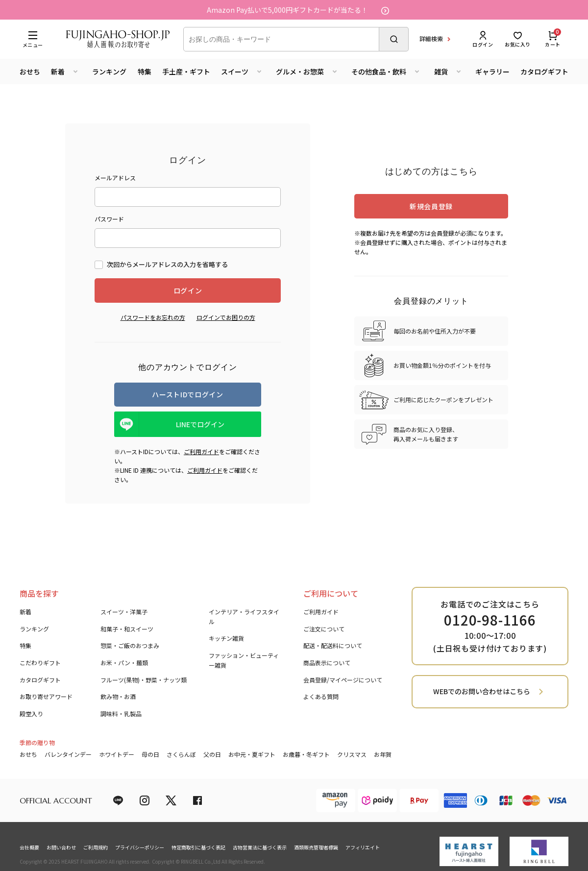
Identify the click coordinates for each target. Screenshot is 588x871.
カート (553, 39)
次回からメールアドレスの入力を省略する (167, 264)
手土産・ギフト (186, 72)
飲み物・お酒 (118, 696)
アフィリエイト (363, 847)
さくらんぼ (181, 754)
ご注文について (324, 629)
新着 (25, 612)
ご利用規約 (96, 847)
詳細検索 (431, 38)
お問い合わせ (61, 847)
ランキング (109, 72)
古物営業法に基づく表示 (260, 847)
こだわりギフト (40, 663)
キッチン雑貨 (226, 638)
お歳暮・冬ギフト (306, 754)
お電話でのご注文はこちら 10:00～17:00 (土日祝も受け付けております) (490, 626)
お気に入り (518, 39)
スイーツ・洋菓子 (124, 612)
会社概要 (29, 847)
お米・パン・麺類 (124, 663)
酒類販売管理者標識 (316, 847)
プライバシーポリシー (140, 847)
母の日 (150, 754)
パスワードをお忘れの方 (153, 317)
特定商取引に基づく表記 (198, 847)
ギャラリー (492, 72)
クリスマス (352, 754)
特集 (145, 72)
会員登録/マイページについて (343, 680)
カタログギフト (544, 72)
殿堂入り (31, 714)
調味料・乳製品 (121, 714)
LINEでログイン (200, 424)
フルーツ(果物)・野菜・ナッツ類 (144, 680)
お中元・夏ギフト (252, 754)
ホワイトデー (117, 754)
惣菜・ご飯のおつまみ (130, 645)
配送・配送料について (333, 645)
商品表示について (327, 663)
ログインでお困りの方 (226, 317)
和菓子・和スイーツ (127, 629)
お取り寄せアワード (46, 696)
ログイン (483, 39)
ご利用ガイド (201, 451)
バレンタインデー (68, 754)
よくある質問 (321, 696)
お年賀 (383, 754)
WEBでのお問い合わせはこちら (482, 691)
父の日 (212, 754)
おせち (30, 72)
